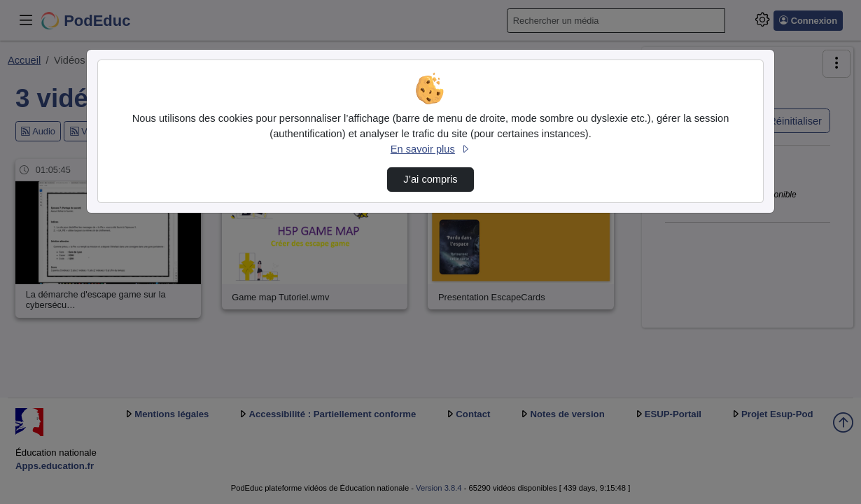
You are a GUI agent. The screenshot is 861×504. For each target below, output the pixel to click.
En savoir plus (430, 149)
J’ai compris (430, 179)
